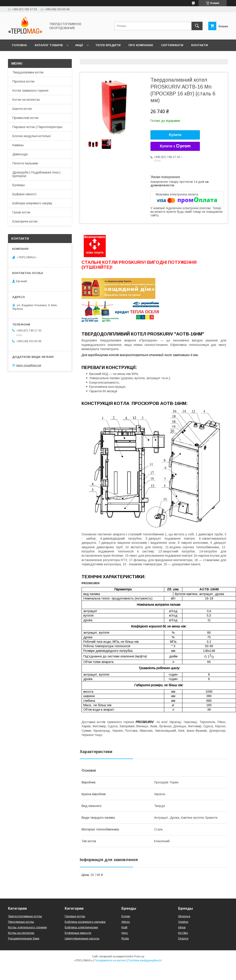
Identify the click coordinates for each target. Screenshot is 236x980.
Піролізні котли (23, 81)
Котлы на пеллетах (21, 933)
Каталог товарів (49, 45)
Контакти (200, 45)
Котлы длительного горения (27, 927)
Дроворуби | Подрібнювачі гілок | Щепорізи (36, 174)
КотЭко (183, 933)
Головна (19, 45)
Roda (125, 938)
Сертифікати (172, 45)
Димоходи (20, 154)
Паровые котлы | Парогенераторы (37, 127)
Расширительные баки (24, 938)
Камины (18, 145)
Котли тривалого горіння (30, 91)
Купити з (175, 146)
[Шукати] (197, 26)
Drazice (183, 938)
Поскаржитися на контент (110, 960)
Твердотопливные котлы (25, 916)
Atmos (126, 922)
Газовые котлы (75, 916)
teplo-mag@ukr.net (29, 365)
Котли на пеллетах (26, 100)
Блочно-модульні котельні (31, 136)
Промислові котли (25, 118)
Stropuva (184, 916)
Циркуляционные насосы (82, 938)
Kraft (124, 927)
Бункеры (19, 185)
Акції (79, 45)
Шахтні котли (22, 109)
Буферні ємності (24, 194)
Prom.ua (139, 956)
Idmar (182, 927)
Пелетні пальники (25, 163)
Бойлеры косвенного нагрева (85, 922)
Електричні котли (25, 221)
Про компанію (141, 45)
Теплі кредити (108, 45)
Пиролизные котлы (21, 922)
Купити (175, 135)
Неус (125, 933)
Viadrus (183, 922)
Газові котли (21, 212)
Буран (126, 916)
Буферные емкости (78, 933)
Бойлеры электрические (81, 927)
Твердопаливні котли (28, 72)
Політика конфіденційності (145, 960)
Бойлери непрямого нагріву (32, 203)
